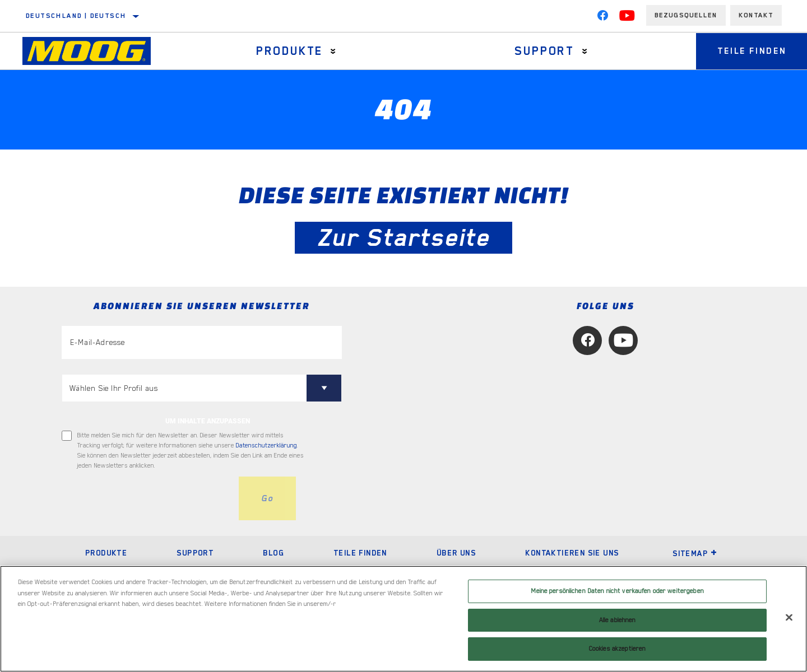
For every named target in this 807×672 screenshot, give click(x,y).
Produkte (288, 51)
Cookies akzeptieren (617, 649)
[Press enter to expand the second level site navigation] (332, 51)
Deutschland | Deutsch (76, 16)
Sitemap (695, 553)
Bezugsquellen (686, 15)
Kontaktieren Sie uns (572, 553)
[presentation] (147, 498)
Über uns (456, 553)
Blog (273, 553)
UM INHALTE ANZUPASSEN (208, 421)
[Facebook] (602, 18)
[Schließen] (789, 618)
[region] (403, 619)
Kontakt (756, 15)
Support (542, 51)
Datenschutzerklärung (266, 445)
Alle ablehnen (618, 620)
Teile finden (360, 553)
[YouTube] (627, 18)
